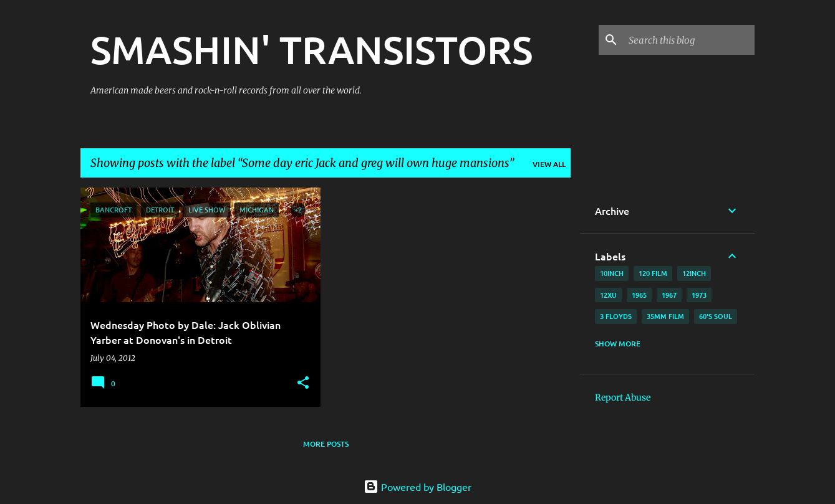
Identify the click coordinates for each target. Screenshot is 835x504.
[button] (303, 383)
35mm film (665, 316)
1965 (639, 295)
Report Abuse (623, 397)
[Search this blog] (689, 40)
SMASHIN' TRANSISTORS (311, 49)
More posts (326, 444)
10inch (612, 273)
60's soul (716, 316)
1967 (669, 295)
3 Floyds (616, 316)
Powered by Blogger (417, 487)
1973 (699, 295)
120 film (653, 273)
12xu (608, 295)
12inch (694, 273)
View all (549, 164)
